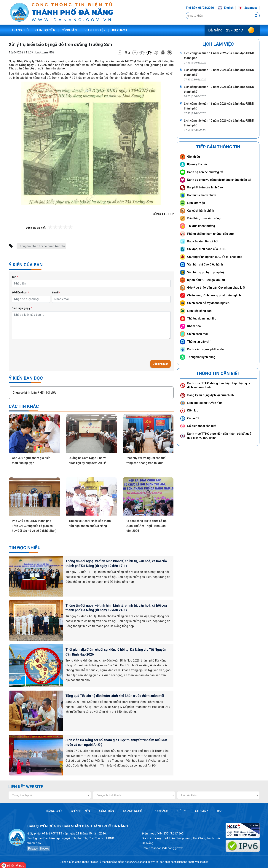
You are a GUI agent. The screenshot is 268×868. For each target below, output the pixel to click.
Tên (15, 277)
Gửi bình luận (161, 364)
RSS (220, 811)
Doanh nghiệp (94, 30)
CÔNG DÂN (107, 811)
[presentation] (40, 349)
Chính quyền (45, 30)
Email (56, 292)
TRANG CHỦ (54, 811)
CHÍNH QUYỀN (80, 811)
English (226, 8)
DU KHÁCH (161, 811)
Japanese (248, 8)
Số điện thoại (20, 292)
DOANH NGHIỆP (134, 811)
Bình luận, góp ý (22, 308)
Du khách (119, 30)
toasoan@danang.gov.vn (167, 848)
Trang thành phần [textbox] (23, 795)
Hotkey (45, 849)
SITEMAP (201, 811)
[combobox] (50, 795)
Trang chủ (20, 30)
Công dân (69, 30)
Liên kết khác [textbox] (189, 795)
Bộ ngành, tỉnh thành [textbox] (109, 795)
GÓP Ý (182, 811)
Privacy (33, 849)
